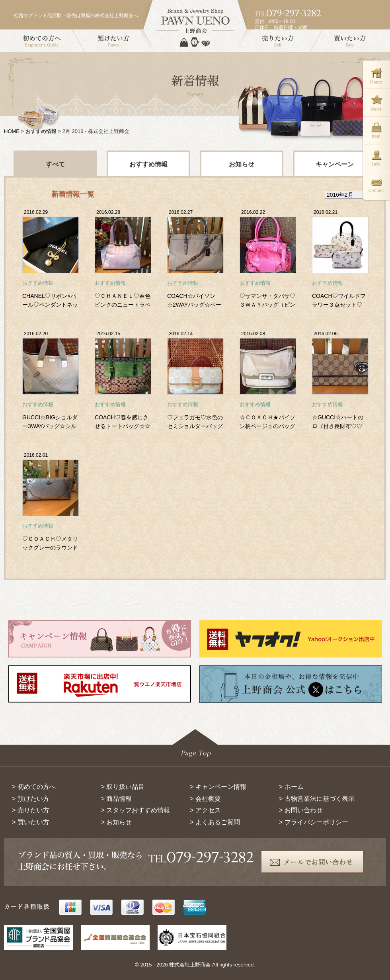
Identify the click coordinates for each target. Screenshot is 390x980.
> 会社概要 (205, 799)
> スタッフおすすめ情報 (136, 810)
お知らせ (242, 164)
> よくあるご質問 (215, 822)
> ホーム (291, 787)
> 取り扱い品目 (123, 787)
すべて (55, 164)
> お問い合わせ (301, 810)
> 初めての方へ (34, 787)
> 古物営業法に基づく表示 (317, 799)
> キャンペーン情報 (218, 787)
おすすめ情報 (41, 131)
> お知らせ (117, 822)
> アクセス (205, 810)
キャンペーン (335, 164)
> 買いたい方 (31, 822)
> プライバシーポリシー (314, 822)
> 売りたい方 (31, 810)
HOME (12, 131)
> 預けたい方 (31, 799)
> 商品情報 (117, 799)
